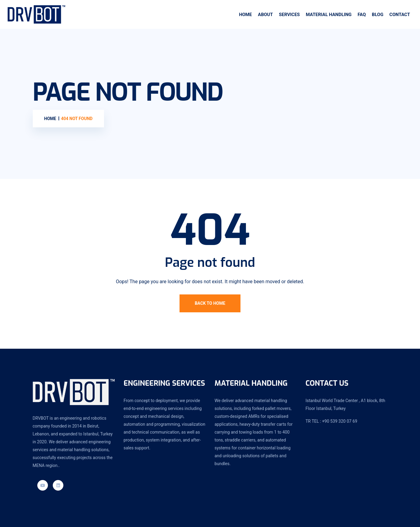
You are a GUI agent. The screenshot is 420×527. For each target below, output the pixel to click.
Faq (362, 15)
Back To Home (210, 303)
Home (245, 15)
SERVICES (289, 15)
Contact (400, 15)
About (265, 15)
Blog (378, 15)
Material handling (329, 15)
